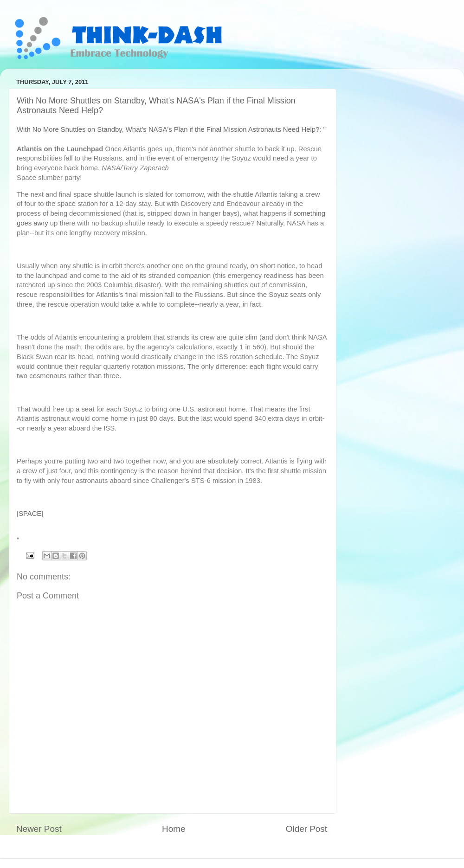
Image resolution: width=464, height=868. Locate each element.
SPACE (30, 514)
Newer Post (39, 829)
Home (174, 829)
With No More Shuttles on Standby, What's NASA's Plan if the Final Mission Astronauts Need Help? (168, 129)
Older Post (306, 829)
